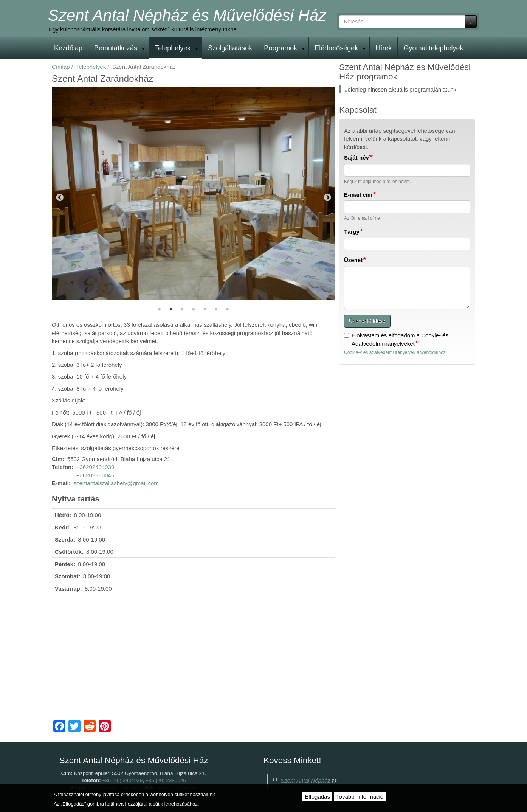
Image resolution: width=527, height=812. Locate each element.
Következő (327, 198)
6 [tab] (216, 309)
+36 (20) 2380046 (166, 780)
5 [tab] (205, 309)
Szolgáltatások (230, 48)
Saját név (356, 158)
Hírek (384, 48)
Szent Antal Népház (305, 780)
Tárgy (352, 232)
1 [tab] (160, 309)
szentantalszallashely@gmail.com (116, 483)
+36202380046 (95, 475)
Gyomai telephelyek (433, 48)
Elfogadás (317, 797)
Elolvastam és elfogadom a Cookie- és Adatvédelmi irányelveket (396, 339)
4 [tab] (194, 309)
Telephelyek (176, 48)
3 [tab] (182, 309)
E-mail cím (358, 195)
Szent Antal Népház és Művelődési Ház (187, 15)
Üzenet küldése (367, 321)
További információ (360, 797)
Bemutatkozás (119, 48)
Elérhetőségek (340, 48)
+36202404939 (95, 467)
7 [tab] (228, 309)
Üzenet (353, 260)
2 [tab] (171, 309)
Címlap (61, 67)
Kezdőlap (68, 48)
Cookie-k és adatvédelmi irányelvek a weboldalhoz (395, 352)
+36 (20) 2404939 (122, 780)
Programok (284, 48)
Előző (60, 198)
